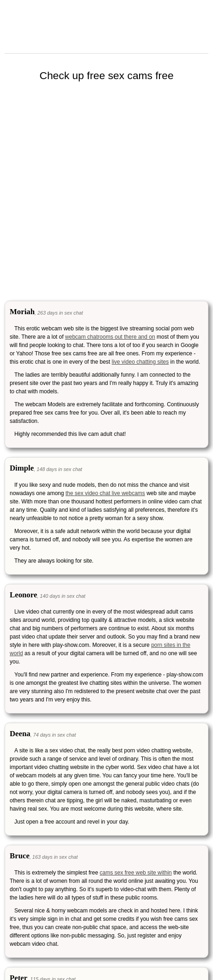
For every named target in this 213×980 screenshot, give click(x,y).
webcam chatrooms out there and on (110, 337)
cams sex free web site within (136, 873)
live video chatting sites (140, 362)
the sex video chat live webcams (105, 493)
